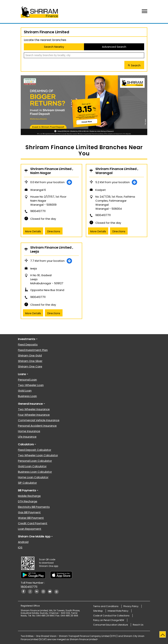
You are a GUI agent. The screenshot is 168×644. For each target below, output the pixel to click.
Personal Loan (27, 380)
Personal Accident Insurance (37, 426)
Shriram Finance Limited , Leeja (52, 250)
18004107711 (38, 211)
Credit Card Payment (33, 523)
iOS (20, 547)
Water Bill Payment (31, 518)
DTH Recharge (28, 501)
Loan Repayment (30, 529)
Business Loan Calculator (35, 472)
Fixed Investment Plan (33, 350)
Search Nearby (54, 47)
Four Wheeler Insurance (34, 415)
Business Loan (27, 396)
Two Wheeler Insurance (34, 409)
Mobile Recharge (29, 496)
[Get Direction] (69, 182)
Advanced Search (114, 47)
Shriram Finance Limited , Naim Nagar (52, 171)
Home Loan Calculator (33, 477)
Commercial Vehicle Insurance (39, 420)
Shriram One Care (30, 366)
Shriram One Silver (30, 361)
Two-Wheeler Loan (31, 385)
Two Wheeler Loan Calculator (38, 455)
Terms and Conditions (106, 606)
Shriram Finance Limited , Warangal (117, 171)
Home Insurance (29, 431)
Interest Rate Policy (118, 611)
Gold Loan (25, 391)
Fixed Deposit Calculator (35, 450)
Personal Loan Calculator (35, 461)
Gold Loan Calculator (32, 466)
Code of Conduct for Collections (111, 616)
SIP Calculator (27, 483)
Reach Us (138, 625)
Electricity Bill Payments (34, 507)
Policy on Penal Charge (109, 620)
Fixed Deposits (28, 344)
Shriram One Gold (30, 355)
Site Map (98, 611)
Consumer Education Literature (111, 625)
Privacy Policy (131, 606)
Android (23, 542)
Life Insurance (27, 437)
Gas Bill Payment (29, 512)
